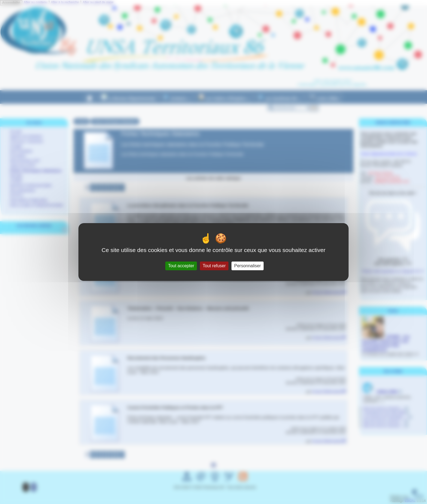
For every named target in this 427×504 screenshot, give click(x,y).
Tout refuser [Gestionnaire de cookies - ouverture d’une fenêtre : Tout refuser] (214, 266)
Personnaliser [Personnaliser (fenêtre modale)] (248, 266)
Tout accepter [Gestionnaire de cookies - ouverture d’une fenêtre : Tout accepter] (181, 266)
